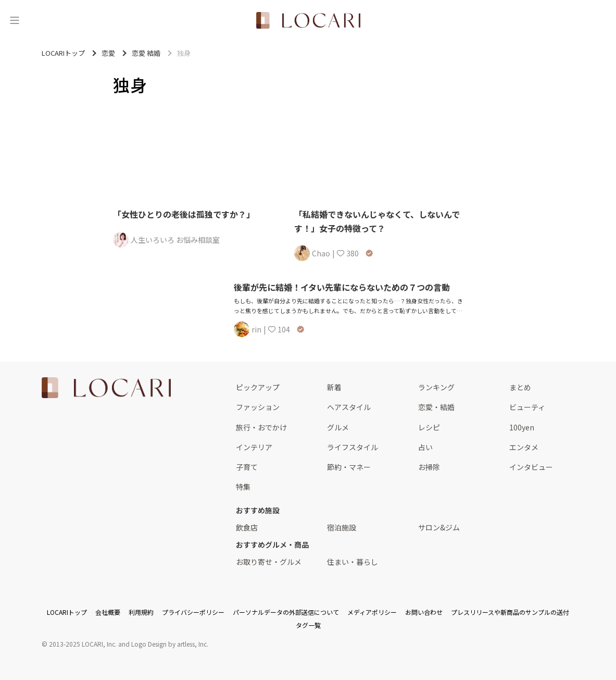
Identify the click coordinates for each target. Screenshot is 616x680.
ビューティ (527, 407)
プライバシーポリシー (193, 612)
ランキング (436, 387)
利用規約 (141, 612)
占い (425, 447)
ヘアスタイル (349, 407)
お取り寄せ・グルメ (269, 562)
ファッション (258, 407)
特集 (243, 487)
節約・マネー (349, 467)
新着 (334, 387)
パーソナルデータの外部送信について (286, 612)
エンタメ (524, 447)
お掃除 (429, 467)
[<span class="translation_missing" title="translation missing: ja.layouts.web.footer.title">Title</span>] (106, 388)
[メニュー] (15, 20)
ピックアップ (258, 387)
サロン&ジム (439, 527)
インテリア (254, 447)
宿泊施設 (342, 527)
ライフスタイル (353, 447)
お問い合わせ (424, 612)
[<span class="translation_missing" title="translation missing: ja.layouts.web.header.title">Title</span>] (308, 20)
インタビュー (531, 467)
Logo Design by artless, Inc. (170, 644)
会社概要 (108, 612)
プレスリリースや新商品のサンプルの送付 (510, 612)
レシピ (429, 427)
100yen (522, 427)
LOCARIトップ (67, 612)
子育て (247, 467)
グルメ (338, 427)
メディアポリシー (372, 612)
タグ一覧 (308, 625)
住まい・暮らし (353, 562)
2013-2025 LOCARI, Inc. (83, 644)
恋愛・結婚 (436, 407)
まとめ (520, 387)
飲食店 (247, 527)
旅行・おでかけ (261, 427)
